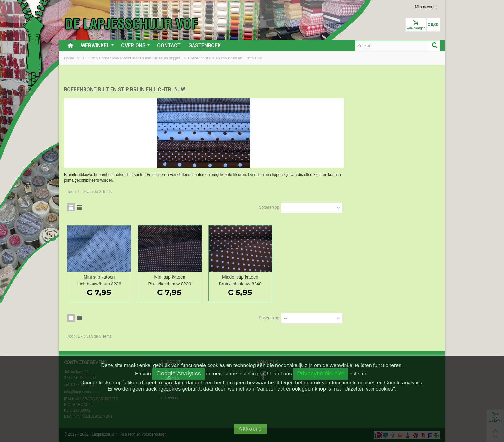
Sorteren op (363, 207)
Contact (169, 45)
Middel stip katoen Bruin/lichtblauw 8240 (335, 280)
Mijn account (426, 7)
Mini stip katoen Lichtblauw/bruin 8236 (195, 280)
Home (70, 58)
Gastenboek (205, 45)
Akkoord (251, 429)
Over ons (136, 45)
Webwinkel (97, 45)
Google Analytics (179, 373)
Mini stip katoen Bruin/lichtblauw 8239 (265, 280)
